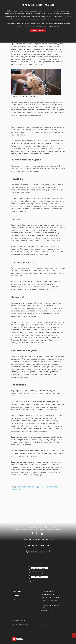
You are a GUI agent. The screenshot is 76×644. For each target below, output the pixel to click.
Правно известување (48, 594)
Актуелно (17, 591)
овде (57, 26)
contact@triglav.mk (38, 545)
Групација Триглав (19, 620)
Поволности (19, 600)
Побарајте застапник (38, 540)
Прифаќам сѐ (38, 30)
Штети (16, 595)
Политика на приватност (49, 601)
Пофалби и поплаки (47, 591)
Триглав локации (38, 551)
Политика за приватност (57, 19)
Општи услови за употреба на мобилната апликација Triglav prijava (51, 606)
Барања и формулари (48, 610)
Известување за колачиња (50, 597)
